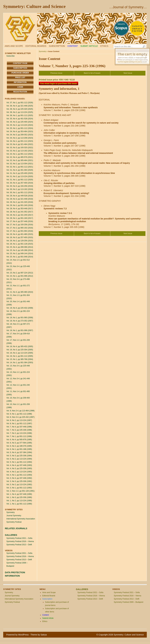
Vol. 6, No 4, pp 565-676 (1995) (19, 440)
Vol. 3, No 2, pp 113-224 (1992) (19, 485)
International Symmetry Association (21, 519)
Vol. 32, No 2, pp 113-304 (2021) (20, 164)
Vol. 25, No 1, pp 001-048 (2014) (20, 257)
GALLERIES (11, 535)
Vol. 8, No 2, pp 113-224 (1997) (19, 420)
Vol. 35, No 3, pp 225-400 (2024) (20, 122)
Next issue (128, 73)
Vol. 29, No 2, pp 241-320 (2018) (20, 202)
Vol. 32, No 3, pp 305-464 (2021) (20, 160)
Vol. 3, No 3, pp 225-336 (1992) (19, 481)
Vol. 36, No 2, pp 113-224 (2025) (20, 112)
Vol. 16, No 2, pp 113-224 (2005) (20, 353)
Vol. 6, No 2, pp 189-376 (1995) (19, 446)
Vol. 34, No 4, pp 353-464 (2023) (20, 131)
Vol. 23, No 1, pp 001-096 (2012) (20, 276)
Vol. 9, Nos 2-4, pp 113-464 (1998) (20, 411)
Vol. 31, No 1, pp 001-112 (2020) (20, 180)
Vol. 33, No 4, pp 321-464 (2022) (20, 144)
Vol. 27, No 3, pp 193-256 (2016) (20, 225)
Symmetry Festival (14, 522)
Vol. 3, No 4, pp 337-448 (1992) (19, 478)
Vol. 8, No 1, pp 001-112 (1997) (19, 424)
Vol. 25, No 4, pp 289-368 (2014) (20, 247)
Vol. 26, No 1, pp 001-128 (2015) (20, 244)
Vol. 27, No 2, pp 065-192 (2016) (20, 228)
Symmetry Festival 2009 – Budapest (129, 602)
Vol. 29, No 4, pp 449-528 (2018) (20, 196)
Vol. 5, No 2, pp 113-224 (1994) (19, 459)
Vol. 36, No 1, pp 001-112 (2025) (20, 115)
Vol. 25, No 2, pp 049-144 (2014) (20, 254)
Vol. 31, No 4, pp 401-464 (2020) (20, 170)
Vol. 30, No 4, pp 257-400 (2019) (20, 183)
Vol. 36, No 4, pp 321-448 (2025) (20, 106)
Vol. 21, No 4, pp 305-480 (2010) (20, 292)
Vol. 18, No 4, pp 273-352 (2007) (20, 321)
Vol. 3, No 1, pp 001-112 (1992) (19, 488)
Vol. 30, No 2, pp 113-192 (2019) (20, 189)
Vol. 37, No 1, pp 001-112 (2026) (20, 103)
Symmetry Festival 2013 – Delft (19, 545)
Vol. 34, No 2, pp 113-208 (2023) (20, 138)
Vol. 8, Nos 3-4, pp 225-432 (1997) (20, 417)
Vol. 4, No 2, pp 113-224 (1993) (19, 472)
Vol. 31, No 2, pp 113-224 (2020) (20, 176)
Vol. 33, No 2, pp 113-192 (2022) (20, 151)
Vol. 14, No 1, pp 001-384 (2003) (20, 363)
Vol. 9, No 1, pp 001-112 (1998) (19, 414)
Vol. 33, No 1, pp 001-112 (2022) (20, 154)
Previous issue (56, 73)
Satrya (44, 635)
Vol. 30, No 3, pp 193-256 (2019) (20, 186)
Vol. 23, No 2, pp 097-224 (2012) (20, 273)
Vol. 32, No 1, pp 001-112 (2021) (20, 167)
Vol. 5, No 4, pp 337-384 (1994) (19, 452)
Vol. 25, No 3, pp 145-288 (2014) (20, 250)
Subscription (57, 46)
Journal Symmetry (14, 516)
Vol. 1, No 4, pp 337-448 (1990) (19, 494)
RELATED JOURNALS (16, 528)
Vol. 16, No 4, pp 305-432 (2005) (20, 346)
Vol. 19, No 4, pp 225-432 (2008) (20, 308)
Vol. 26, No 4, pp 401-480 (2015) (20, 234)
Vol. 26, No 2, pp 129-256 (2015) (20, 241)
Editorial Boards (36, 46)
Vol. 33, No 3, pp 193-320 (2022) (20, 148)
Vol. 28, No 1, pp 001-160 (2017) (20, 218)
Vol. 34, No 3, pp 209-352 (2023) (20, 135)
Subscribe (10, 56)
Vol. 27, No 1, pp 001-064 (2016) (20, 231)
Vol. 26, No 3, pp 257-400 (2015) (20, 237)
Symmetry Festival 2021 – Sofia (19, 538)
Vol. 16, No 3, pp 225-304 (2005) (20, 350)
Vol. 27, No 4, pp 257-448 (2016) (20, 221)
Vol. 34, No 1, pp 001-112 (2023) (20, 141)
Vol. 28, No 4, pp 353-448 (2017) (20, 209)
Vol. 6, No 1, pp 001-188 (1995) (19, 449)
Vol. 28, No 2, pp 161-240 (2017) (20, 215)
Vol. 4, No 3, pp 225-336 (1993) (19, 468)
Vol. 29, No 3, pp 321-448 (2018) (20, 199)
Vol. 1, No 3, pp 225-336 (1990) (19, 497)
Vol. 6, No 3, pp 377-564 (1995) (19, 443)
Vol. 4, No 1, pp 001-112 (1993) (19, 475)
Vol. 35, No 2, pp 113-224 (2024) (20, 125)
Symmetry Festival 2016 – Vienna (20, 541)
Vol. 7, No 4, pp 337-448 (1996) (19, 427)
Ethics (104, 46)
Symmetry (11, 512)
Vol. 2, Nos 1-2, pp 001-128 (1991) (20, 491)
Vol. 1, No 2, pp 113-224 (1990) (19, 501)
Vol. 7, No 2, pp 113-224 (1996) (19, 433)
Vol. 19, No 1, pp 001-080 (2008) (20, 318)
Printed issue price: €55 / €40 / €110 (57, 80)
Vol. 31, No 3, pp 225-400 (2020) (20, 173)
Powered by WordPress (17, 635)
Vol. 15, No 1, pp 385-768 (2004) (20, 359)
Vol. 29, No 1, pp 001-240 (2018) (20, 205)
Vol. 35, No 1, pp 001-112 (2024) (20, 128)
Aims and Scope (14, 46)
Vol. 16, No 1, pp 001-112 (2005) (20, 356)
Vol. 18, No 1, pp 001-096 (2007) (20, 330)
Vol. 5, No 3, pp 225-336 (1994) (19, 456)
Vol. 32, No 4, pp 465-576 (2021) (20, 157)
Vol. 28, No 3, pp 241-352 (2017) (20, 212)
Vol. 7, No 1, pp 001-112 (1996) (19, 436)
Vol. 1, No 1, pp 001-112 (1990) (19, 504)
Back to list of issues (92, 73)
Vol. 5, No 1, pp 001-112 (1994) (19, 462)
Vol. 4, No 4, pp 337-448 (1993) (19, 465)
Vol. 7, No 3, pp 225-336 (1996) (19, 430)
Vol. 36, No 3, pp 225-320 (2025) (20, 109)
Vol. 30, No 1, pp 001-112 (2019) (20, 192)
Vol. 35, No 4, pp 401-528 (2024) (20, 119)
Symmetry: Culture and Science (34, 6)
